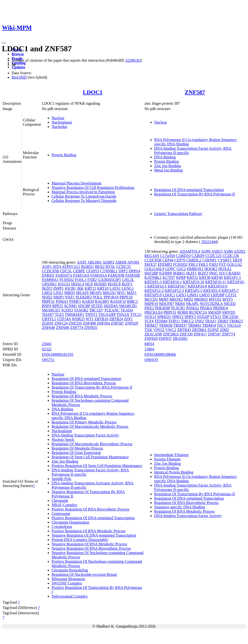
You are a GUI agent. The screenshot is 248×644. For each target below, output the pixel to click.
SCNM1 (70, 306)
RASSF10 (118, 301)
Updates (18, 67)
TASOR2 (81, 310)
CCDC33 (124, 267)
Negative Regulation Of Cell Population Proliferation (93, 188)
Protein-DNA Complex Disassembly (80, 540)
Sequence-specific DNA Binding (180, 507)
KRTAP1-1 (232, 278)
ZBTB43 (184, 330)
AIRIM (121, 262)
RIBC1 (132, 301)
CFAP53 (93, 271)
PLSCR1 (178, 308)
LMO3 (205, 295)
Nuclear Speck (63, 440)
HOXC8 (114, 284)
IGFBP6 (166, 273)
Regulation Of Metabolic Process (77, 448)
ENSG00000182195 (58, 354)
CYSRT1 (225, 260)
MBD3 (70, 293)
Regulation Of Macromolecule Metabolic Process (90, 426)
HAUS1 (64, 284)
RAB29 (88, 301)
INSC (214, 273)
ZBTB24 (116, 319)
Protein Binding (64, 155)
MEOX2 (176, 299)
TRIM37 (180, 325)
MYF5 (228, 299)
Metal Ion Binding (169, 170)
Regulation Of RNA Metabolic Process (82, 396)
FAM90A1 (50, 280)
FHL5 (203, 264)
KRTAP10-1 (172, 282)
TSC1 (221, 325)
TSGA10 (234, 325)
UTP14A (64, 319)
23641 (47, 344)
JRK (80, 288)
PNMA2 (193, 308)
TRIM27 (151, 325)
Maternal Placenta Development (77, 183)
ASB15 (217, 251)
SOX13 (150, 317)
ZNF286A (171, 334)
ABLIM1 (94, 262)
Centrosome (61, 514)
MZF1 (132, 293)
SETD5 (97, 306)
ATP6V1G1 (71, 267)
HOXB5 (100, 284)
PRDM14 (220, 308)
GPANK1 (49, 284)
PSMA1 (62, 301)
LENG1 (128, 288)
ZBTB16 (101, 319)
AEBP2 (108, 262)
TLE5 (59, 315)
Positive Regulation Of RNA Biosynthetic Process (90, 509)
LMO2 (47, 293)
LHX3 (181, 295)
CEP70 (180, 260)
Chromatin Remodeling (70, 570)
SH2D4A (111, 306)
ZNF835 (91, 328)
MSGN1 (109, 293)
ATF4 (57, 267)
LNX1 (58, 293)
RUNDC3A (198, 312)
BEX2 (100, 267)
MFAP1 (96, 293)
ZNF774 (77, 328)
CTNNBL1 (109, 271)
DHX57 (151, 264)
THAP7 (48, 315)
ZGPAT (48, 323)
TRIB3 (223, 321)
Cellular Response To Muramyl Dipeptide (84, 201)
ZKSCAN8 (153, 334)
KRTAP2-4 (212, 291)
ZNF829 (151, 338)
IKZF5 (47, 288)
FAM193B (116, 275)
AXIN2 (240, 251)
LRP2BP (217, 295)
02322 (47, 349)
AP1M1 (133, 262)
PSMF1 (75, 301)
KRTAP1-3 (153, 282)
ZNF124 (61, 323)
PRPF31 (48, 301)
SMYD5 (229, 312)
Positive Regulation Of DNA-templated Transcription (93, 518)
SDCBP (84, 306)
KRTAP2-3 (194, 291)
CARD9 (198, 256)
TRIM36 (166, 325)
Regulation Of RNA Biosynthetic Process (84, 383)
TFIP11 (174, 321)
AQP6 (206, 251)
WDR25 (78, 319)
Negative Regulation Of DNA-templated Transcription (94, 535)
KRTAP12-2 (154, 291)
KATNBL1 (153, 278)
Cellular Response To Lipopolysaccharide (84, 196)
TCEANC (112, 310)
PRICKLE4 (154, 312)
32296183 (133, 60)
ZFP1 (128, 319)
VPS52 (159, 330)
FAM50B (132, 275)
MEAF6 (82, 293)
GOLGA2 (234, 264)
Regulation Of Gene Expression (76, 453)
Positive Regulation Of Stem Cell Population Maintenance (97, 466)
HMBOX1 (195, 269)
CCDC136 (231, 256)
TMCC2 (187, 321)
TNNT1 (91, 315)
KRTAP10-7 (177, 286)
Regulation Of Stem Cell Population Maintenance (90, 457)
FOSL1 (81, 280)
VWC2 (171, 330)
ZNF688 (62, 328)
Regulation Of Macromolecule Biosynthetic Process (92, 444)
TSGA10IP (107, 315)
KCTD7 (169, 278)
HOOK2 (211, 269)
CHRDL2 (194, 260)
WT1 (89, 319)
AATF (82, 262)
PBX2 (149, 308)
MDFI (164, 299)
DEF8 (237, 260)
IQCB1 (70, 288)
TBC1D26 (230, 317)
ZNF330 (186, 334)
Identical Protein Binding (174, 472)
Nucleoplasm (62, 122)
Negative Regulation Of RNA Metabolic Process (89, 544)
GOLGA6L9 (155, 269)
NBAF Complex (64, 505)
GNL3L (128, 280)
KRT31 (192, 278)
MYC (121, 293)
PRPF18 (126, 297)
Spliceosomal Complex (70, 596)
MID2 (189, 299)
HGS (89, 284)
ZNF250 (75, 323)
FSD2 (213, 264)
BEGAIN (152, 256)
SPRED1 (164, 317)
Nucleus (58, 118)
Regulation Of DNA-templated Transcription (189, 190)
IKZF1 (192, 273)
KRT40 (217, 278)
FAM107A (64, 275)
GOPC (170, 269)
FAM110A (81, 275)
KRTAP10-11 (216, 282)
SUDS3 (67, 310)
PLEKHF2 (84, 297)
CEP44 (168, 260)
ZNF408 (89, 323)
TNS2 (199, 321)
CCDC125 (213, 256)
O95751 (48, 360)
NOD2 (47, 297)
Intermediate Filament (171, 455)
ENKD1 (48, 275)
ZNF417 (200, 334)
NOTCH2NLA (211, 304)
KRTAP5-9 (153, 295)
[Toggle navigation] (4, 43)
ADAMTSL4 (190, 251)
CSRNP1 (210, 260)
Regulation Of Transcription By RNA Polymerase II (195, 194)
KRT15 (90, 288)
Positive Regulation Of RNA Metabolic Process (89, 531)
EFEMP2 (165, 264)
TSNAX (123, 315)
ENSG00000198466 (160, 354)
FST (222, 264)
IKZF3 (127, 284)
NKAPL (192, 304)
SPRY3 (190, 317)
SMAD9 (215, 312)
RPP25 (58, 306)
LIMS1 (193, 295)
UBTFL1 (49, 319)
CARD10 (183, 256)
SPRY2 (178, 317)
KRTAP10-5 (157, 286)
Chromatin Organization (70, 522)
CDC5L (66, 271)
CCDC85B (50, 271)
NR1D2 (230, 304)
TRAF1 (211, 321)
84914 (149, 344)
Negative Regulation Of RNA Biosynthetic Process (91, 548)
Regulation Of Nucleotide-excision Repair (84, 574)
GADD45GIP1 (109, 280)
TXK (149, 330)
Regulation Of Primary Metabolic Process (84, 422)
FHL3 (193, 264)
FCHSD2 (67, 280)
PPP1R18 (111, 297)
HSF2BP (151, 273)
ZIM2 (224, 330)
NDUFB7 (167, 304)
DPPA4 (134, 271)
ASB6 (228, 251)
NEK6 (180, 304)
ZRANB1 (180, 338)
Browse (18, 54)
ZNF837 (165, 338)
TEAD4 (127, 310)
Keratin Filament (167, 459)
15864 (149, 349)
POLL (98, 297)
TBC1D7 (96, 310)
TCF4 (149, 321)
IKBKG (179, 273)
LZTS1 (231, 295)
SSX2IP (203, 317)
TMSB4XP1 (74, 315)
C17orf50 (167, 256)
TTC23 (136, 315)
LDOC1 (93, 92)
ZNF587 (195, 92)
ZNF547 (214, 334)
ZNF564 (103, 323)
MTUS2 (215, 299)
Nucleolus (59, 127)
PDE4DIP (163, 308)
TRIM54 (209, 325)
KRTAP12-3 (174, 291)
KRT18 (103, 288)
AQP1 (47, 267)
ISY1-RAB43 (230, 273)
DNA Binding (165, 157)
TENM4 (161, 321)
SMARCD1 (51, 310)
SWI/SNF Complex (67, 583)
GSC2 (181, 269)
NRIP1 (59, 297)
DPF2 (123, 271)
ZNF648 (48, 328)
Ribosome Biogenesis (68, 579)
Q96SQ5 (151, 360)
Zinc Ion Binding (168, 166)
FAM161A (99, 275)
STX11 (216, 317)
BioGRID (19, 77)
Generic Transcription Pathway (178, 214)
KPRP (181, 278)
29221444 (209, 242)
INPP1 (58, 288)
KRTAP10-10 (194, 282)
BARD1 (87, 267)
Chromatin (60, 500)
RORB (183, 312)
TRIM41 (195, 325)
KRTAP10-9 (218, 286)
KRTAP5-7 (230, 291)
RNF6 (47, 306)
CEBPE (79, 271)
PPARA (206, 308)
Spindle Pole (61, 479)
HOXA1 (225, 269)
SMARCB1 (128, 306)
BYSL (110, 267)
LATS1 (115, 288)
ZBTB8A (199, 330)
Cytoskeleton (62, 527)
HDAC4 (78, 284)
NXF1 (70, 297)
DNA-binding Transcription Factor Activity (85, 435)
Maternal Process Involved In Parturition (83, 192)
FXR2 (92, 280)
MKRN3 (201, 299)
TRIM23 (236, 321)
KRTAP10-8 (198, 286)
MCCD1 (151, 299)
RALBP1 (102, 301)
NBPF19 (151, 304)
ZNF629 (132, 323)
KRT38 (205, 278)
